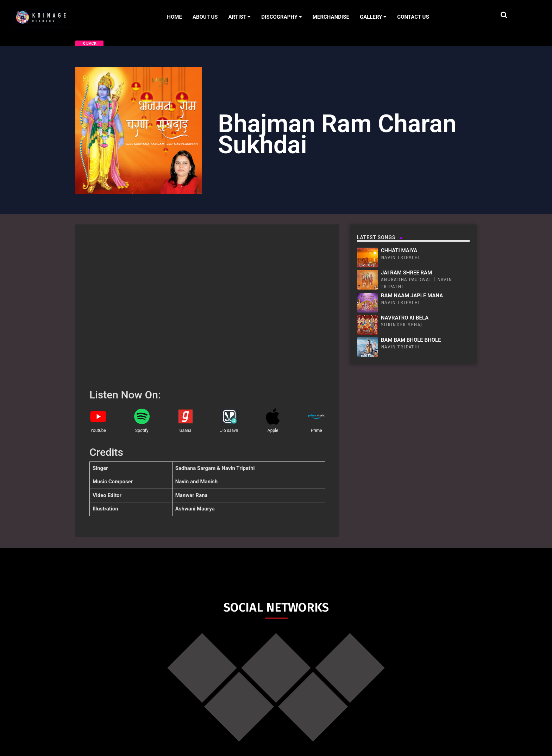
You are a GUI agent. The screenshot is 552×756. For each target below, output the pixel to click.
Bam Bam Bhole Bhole (411, 340)
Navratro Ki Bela (405, 318)
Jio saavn (229, 430)
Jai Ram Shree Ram (406, 273)
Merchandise (331, 17)
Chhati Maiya (399, 250)
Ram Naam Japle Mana (412, 296)
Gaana (185, 430)
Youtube (98, 430)
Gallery (373, 17)
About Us (205, 17)
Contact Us (413, 17)
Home (174, 17)
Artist (240, 17)
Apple (273, 430)
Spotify (142, 430)
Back (89, 44)
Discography (282, 17)
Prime (316, 430)
